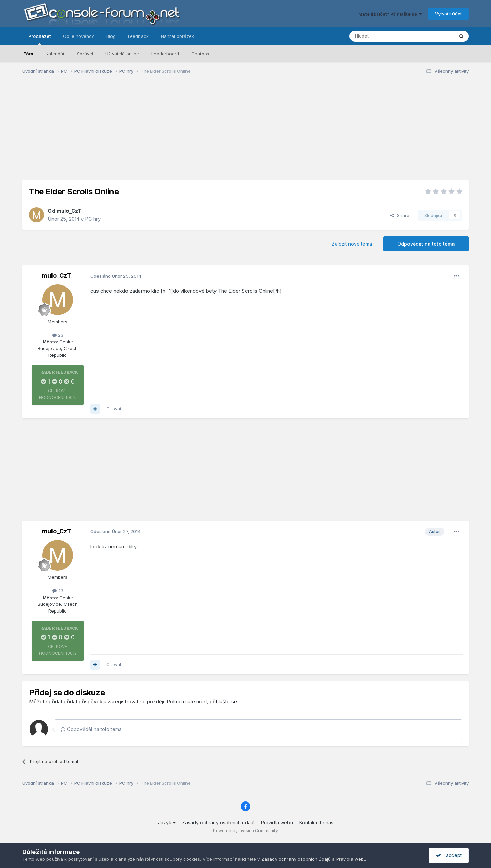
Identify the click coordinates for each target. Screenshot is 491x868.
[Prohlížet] (385, 36)
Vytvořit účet (448, 14)
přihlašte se (223, 701)
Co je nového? (79, 36)
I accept (449, 855)
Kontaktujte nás (316, 822)
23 (58, 335)
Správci (85, 54)
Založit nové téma (352, 244)
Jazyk (167, 822)
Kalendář (55, 54)
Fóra (28, 54)
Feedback (138, 36)
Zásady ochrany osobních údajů (218, 822)
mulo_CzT (69, 211)
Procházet (40, 39)
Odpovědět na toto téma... (93, 729)
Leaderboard (165, 54)
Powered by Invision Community (245, 831)
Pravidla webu (277, 822)
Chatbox (200, 54)
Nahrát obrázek (177, 36)
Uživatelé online (122, 54)
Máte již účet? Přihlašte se (390, 14)
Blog (111, 36)
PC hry (93, 219)
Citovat (114, 409)
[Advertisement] (245, 132)
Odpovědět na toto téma (426, 244)
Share (400, 215)
